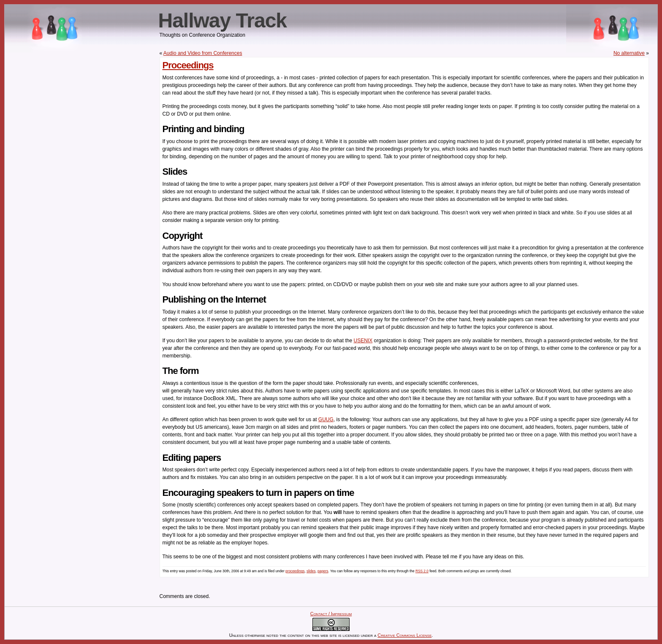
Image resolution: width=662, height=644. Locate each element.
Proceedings (188, 65)
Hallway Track (223, 20)
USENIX (363, 341)
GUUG (326, 419)
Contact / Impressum (331, 614)
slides (311, 571)
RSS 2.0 (422, 571)
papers (323, 571)
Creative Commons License (404, 635)
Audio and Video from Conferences (203, 53)
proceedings (295, 571)
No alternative (629, 53)
